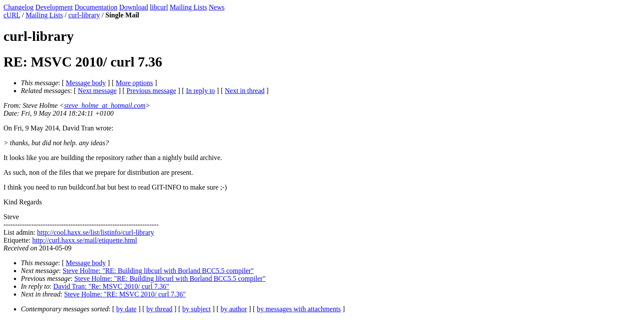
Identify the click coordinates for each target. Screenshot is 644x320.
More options (134, 83)
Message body (86, 83)
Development (54, 7)
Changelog (18, 7)
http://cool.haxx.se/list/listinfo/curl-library (95, 232)
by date (127, 309)
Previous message (151, 91)
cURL (12, 15)
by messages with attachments (299, 309)
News (216, 7)
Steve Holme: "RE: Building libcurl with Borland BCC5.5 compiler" (158, 271)
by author (234, 309)
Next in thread (245, 91)
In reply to (201, 91)
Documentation (96, 7)
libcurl (159, 7)
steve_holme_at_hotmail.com (105, 105)
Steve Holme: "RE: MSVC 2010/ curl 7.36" (125, 294)
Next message (97, 91)
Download (134, 7)
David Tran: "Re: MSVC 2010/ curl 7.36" (111, 286)
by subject (197, 309)
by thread (159, 309)
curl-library (84, 15)
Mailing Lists (189, 7)
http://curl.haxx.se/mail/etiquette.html (85, 240)
